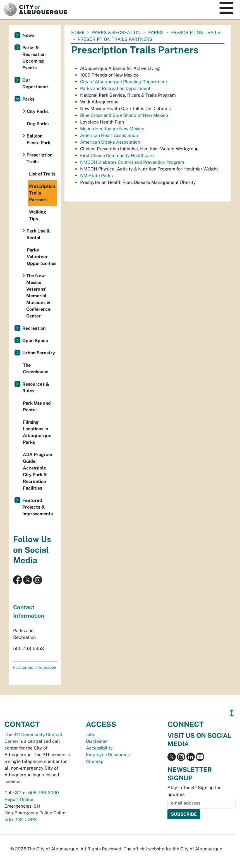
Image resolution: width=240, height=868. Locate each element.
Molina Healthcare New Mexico (112, 129)
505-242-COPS (21, 820)
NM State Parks (96, 176)
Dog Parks (38, 124)
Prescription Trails (195, 33)
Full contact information (35, 667)
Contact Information (29, 611)
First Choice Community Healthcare (117, 156)
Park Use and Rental (37, 406)
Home (78, 33)
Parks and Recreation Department (115, 88)
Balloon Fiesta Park (39, 139)
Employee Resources (108, 755)
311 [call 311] (18, 793)
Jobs (91, 735)
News (28, 35)
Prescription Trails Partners (42, 193)
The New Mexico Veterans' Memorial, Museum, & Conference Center (38, 296)
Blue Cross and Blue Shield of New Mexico (124, 115)
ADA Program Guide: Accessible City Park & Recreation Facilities (38, 471)
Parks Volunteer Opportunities (42, 257)
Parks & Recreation (116, 33)
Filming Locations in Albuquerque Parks (37, 432)
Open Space (35, 341)
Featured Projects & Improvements (38, 507)
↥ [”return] (232, 713)
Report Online (19, 799)
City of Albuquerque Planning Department (124, 82)
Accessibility (99, 748)
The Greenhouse (36, 368)
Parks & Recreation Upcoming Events (34, 58)
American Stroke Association (110, 142)
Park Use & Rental (38, 234)
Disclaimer (97, 741)
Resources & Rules (36, 387)
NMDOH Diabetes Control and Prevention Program (132, 162)
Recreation (34, 328)
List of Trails (42, 174)
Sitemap (95, 761)
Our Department (35, 83)
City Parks (38, 111)
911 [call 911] (37, 806)
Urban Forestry (39, 353)
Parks (156, 33)
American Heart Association (109, 135)
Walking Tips (38, 215)
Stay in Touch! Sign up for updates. (194, 791)
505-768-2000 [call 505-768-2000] (44, 793)
